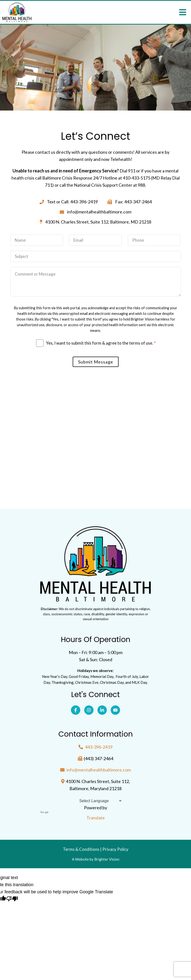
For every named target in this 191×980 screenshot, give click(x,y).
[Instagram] (89, 710)
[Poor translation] (12, 899)
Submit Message (96, 362)
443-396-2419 (99, 747)
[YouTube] (115, 710)
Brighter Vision (107, 859)
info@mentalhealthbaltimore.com (99, 770)
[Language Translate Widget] (95, 801)
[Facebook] (76, 710)
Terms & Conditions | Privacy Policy (96, 849)
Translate (73, 816)
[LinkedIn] (102, 710)
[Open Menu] (183, 12)
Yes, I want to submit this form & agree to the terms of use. (101, 343)
